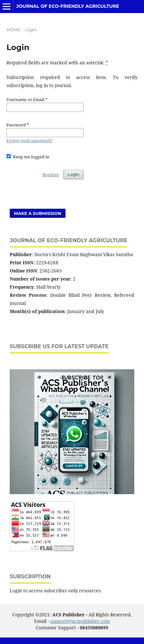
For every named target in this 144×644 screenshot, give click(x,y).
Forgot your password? (30, 140)
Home (13, 30)
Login (73, 174)
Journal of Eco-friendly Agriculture (68, 6)
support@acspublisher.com (80, 621)
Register (51, 175)
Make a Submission (38, 213)
